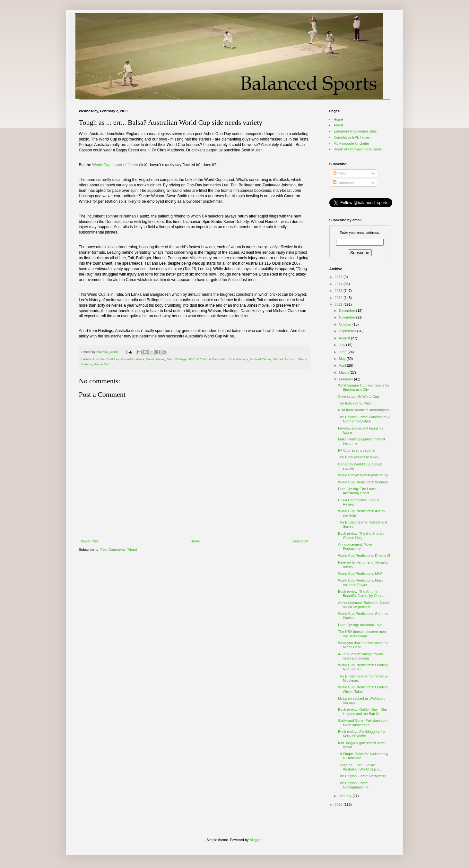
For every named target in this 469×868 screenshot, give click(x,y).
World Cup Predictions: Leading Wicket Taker (363, 689)
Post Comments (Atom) (119, 549)
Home (195, 541)
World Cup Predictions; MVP (360, 574)
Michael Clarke (261, 359)
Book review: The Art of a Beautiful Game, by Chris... (361, 594)
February (347, 379)
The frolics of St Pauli (355, 403)
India (223, 359)
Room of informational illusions (358, 149)
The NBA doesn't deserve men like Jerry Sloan (362, 634)
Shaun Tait (101, 364)
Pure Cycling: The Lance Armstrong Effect (357, 491)
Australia (99, 359)
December (348, 311)
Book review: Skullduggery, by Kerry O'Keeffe (362, 734)
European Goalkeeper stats (355, 131)
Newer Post (90, 541)
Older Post (300, 541)
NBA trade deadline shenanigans (364, 410)
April (343, 365)
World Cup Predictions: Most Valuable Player (360, 582)
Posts (339, 173)
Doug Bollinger (177, 359)
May (343, 359)
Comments (343, 183)
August (345, 338)
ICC (192, 359)
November (348, 317)
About (338, 125)
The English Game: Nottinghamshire (353, 785)
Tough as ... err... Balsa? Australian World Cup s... (360, 767)
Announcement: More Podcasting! (355, 546)
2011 (339, 304)
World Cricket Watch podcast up (363, 475)
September (348, 331)
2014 (339, 284)
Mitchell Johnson (284, 359)
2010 (339, 804)
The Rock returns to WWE (359, 457)
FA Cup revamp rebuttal (357, 450)
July (343, 345)
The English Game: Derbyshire (362, 776)
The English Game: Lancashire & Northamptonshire (364, 419)
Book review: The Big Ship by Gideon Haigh (361, 536)
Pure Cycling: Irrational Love (360, 625)
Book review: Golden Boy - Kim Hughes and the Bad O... (362, 712)
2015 (339, 277)
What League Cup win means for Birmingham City (364, 387)
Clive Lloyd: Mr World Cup (359, 396)
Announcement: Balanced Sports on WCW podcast (364, 605)
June (343, 352)
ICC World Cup (207, 359)
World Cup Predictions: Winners (363, 482)
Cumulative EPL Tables (352, 137)
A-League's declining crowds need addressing (360, 656)
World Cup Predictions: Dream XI (364, 556)
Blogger (256, 840)
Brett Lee (113, 359)
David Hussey (155, 359)
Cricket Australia (132, 359)
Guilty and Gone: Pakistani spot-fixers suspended (363, 723)
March (344, 372)
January (346, 796)
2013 (339, 291)
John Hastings (238, 359)
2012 (339, 298)
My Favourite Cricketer (351, 143)
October (346, 324)
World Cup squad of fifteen (115, 165)
